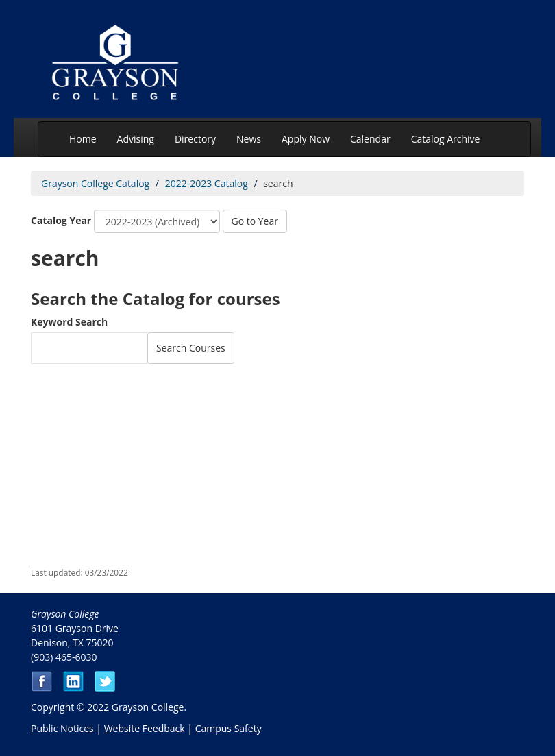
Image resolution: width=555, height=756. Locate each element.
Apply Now (306, 139)
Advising (136, 139)
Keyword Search (69, 322)
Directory (195, 139)
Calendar (370, 139)
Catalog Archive (446, 139)
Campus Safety (229, 728)
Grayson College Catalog (95, 183)
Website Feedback (145, 728)
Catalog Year (61, 220)
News (249, 139)
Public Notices (62, 728)
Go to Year (255, 221)
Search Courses (191, 348)
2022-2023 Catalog (207, 183)
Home (83, 139)
